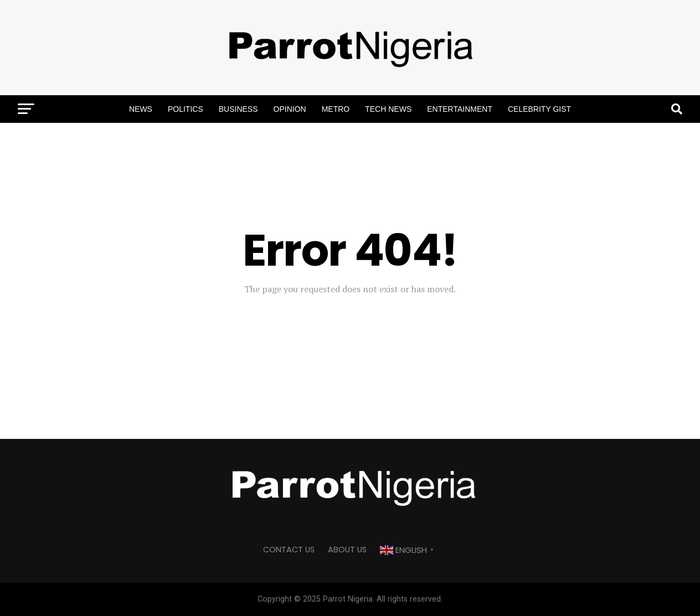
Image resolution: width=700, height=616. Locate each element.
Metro (336, 109)
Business (238, 109)
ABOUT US (347, 550)
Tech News (388, 109)
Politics (186, 109)
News (141, 109)
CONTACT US (289, 550)
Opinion (290, 109)
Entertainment (460, 109)
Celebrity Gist (539, 109)
